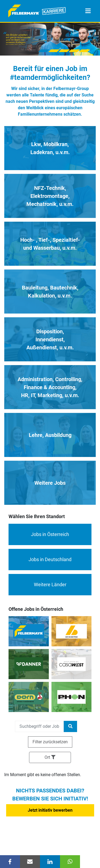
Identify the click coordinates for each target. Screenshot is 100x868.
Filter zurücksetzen (50, 742)
